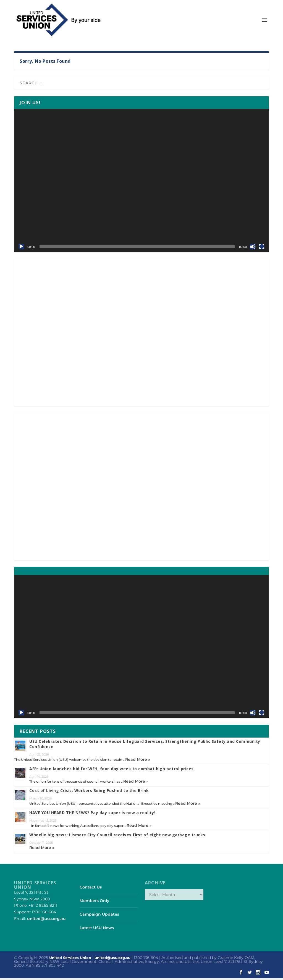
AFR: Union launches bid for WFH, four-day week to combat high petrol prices (112, 770)
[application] (141, 182)
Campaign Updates (99, 916)
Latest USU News (97, 930)
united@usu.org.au (46, 920)
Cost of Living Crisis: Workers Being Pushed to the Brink (89, 792)
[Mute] (253, 248)
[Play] (21, 248)
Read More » (138, 761)
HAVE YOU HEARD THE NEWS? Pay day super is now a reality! (92, 815)
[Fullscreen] (262, 248)
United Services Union (70, 959)
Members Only (94, 902)
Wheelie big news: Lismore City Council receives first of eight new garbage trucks (117, 836)
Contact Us (91, 889)
